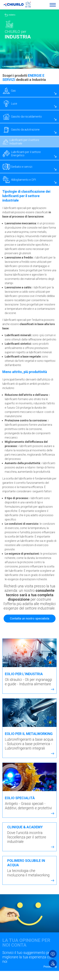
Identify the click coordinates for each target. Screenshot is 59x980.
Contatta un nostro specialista (30, 614)
